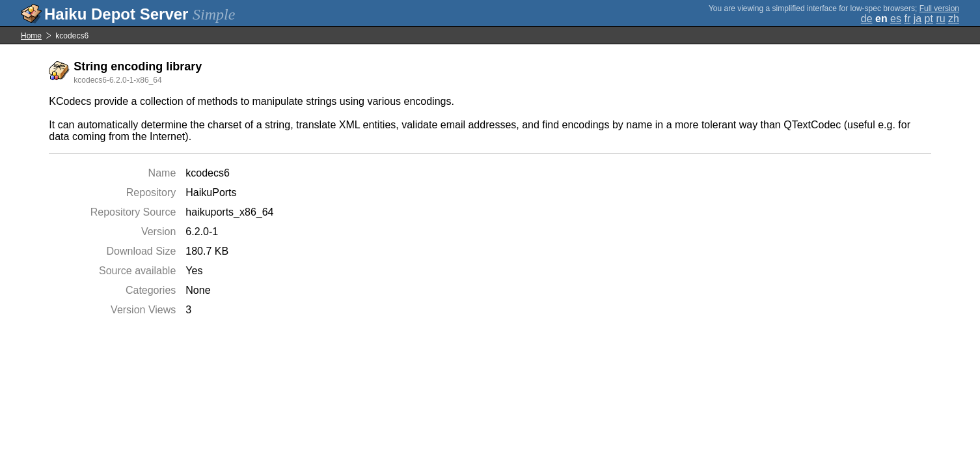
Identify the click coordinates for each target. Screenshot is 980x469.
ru (940, 19)
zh (954, 19)
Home (31, 36)
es (896, 19)
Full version (939, 8)
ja (918, 19)
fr (907, 19)
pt (929, 19)
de (867, 19)
